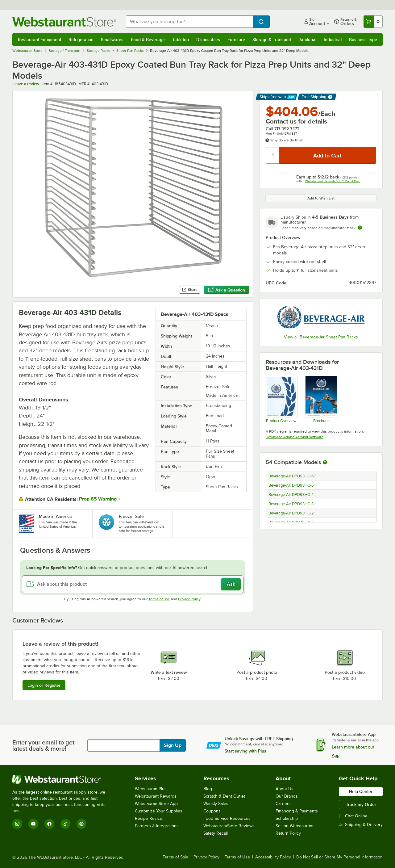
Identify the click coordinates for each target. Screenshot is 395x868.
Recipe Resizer (149, 818)
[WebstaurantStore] (63, 779)
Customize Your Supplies (159, 811)
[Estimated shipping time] (360, 228)
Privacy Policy (189, 599)
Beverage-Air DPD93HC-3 (291, 504)
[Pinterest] (81, 824)
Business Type (363, 40)
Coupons (212, 811)
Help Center (361, 791)
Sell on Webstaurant (295, 826)
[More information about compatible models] (325, 463)
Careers (283, 804)
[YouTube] (33, 824)
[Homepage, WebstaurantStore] (64, 22)
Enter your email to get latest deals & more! (43, 745)
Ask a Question (227, 290)
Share (190, 290)
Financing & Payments (297, 811)
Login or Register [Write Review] (44, 685)
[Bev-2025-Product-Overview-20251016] (281, 399)
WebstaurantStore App (156, 804)
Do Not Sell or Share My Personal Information (339, 857)
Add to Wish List (321, 198)
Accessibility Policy (273, 857)
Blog (208, 789)
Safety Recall (216, 833)
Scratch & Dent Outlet (224, 796)
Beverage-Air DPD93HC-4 (291, 495)
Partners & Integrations (157, 826)
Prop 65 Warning (98, 499)
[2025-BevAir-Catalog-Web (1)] (321, 399)
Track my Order (361, 804)
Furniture (236, 40)
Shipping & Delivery (361, 825)
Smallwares (112, 40)
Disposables (208, 40)
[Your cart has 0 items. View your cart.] (373, 22)
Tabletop (181, 40)
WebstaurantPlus (151, 789)
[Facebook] (49, 824)
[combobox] (189, 22)
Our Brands (287, 796)
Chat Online (353, 816)
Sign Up (173, 745)
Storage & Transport (272, 40)
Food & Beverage (148, 40)
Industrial (333, 40)
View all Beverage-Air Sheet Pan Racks (321, 337)
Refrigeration (81, 40)
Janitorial (308, 40)
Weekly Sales (216, 804)
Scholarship (287, 818)
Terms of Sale (175, 857)
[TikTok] (65, 824)
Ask (231, 584)
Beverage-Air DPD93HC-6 (291, 485)
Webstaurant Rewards (156, 796)
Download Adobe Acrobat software (295, 437)
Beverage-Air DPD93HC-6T (292, 476)
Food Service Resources (227, 818)
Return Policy (288, 833)
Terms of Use (159, 599)
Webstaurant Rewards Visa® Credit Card (333, 181)
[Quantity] (273, 155)
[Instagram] (17, 824)
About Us (285, 789)
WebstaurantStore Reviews (229, 826)
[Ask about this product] (133, 584)
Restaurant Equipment (39, 40)
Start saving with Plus (245, 751)
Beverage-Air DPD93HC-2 (291, 513)
